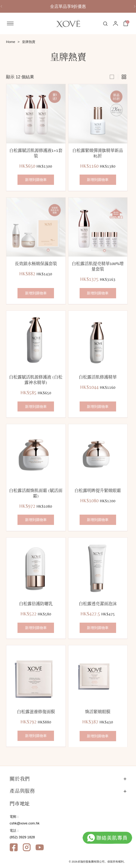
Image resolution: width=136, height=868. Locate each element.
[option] (68, 6)
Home (11, 42)
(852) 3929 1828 (22, 837)
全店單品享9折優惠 (68, 6)
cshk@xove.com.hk (25, 823)
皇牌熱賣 (29, 42)
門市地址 (20, 804)
